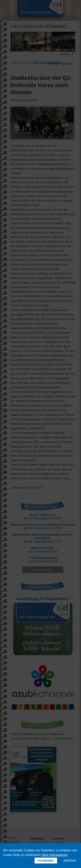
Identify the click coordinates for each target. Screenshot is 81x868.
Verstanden (46, 860)
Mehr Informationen (55, 855)
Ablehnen (70, 860)
